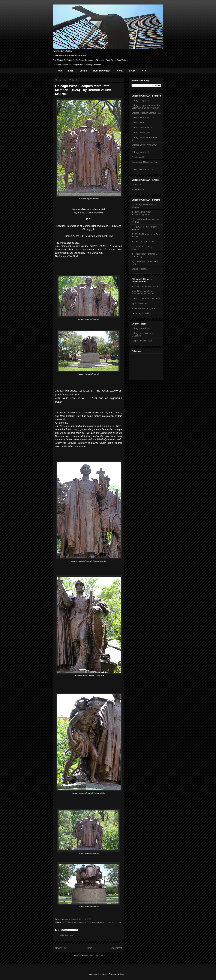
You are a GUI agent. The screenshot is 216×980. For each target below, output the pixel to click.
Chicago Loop (138, 100)
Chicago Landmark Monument (146, 299)
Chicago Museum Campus (144, 113)
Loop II (83, 71)
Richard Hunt (138, 189)
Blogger (123, 974)
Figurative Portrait (113, 922)
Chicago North (138, 123)
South (132, 71)
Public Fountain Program (143, 308)
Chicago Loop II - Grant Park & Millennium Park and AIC (146, 107)
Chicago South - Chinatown (144, 145)
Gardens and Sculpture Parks (145, 162)
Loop (71, 71)
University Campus (140, 170)
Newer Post (61, 948)
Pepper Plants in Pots (142, 341)
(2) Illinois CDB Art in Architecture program (141, 213)
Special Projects (139, 269)
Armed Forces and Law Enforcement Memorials (143, 293)
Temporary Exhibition (141, 313)
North (120, 71)
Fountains (136, 157)
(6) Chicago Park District (143, 242)
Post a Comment (66, 935)
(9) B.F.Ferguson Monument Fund (77, 922)
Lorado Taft (137, 185)
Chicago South (138, 133)
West (144, 71)
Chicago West (98, 922)
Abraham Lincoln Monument (145, 286)
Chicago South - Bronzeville (145, 137)
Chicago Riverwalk (140, 128)
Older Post (116, 948)
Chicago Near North (141, 118)
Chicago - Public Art (141, 328)
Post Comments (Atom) (94, 956)
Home (59, 71)
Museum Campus (102, 71)
